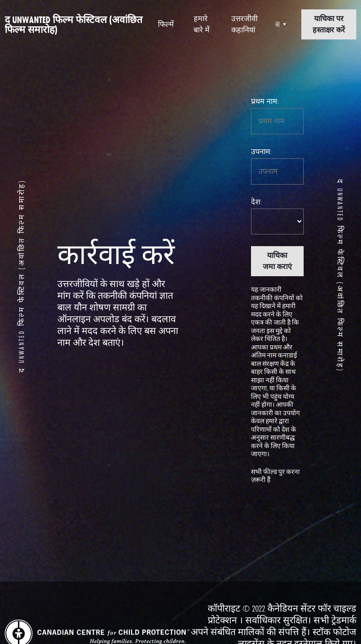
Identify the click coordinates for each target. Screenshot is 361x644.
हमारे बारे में (202, 24)
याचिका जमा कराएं (277, 261)
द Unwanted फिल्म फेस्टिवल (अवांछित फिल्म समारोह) (74, 24)
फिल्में (166, 24)
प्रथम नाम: (265, 101)
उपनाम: (261, 151)
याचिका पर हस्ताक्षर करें (329, 24)
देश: (256, 202)
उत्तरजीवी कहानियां (244, 24)
